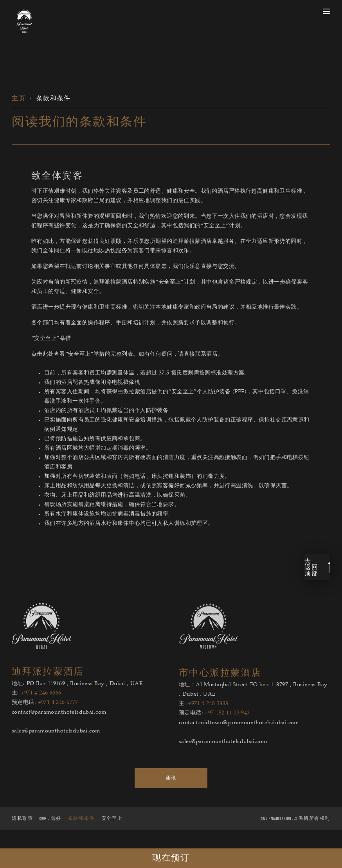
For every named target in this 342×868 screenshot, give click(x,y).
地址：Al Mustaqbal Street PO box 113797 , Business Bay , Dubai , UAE (253, 706)
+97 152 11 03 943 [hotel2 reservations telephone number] (228, 729)
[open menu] (327, 11)
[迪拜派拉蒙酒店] (41, 664)
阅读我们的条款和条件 (79, 122)
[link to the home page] (24, 21)
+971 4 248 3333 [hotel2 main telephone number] (208, 720)
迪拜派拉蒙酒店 (48, 688)
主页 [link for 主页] (19, 98)
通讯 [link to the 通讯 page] (171, 794)
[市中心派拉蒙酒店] (209, 665)
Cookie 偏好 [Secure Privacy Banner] (50, 834)
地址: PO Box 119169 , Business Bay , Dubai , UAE (77, 700)
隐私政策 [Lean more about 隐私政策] (22, 834)
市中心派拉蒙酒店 (220, 689)
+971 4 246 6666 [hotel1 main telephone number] (41, 709)
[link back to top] (317, 583)
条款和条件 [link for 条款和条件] (54, 98)
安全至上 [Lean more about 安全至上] (112, 834)
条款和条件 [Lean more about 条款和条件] (81, 834)
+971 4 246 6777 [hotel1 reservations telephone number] (58, 719)
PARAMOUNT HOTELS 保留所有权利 (295, 834)
